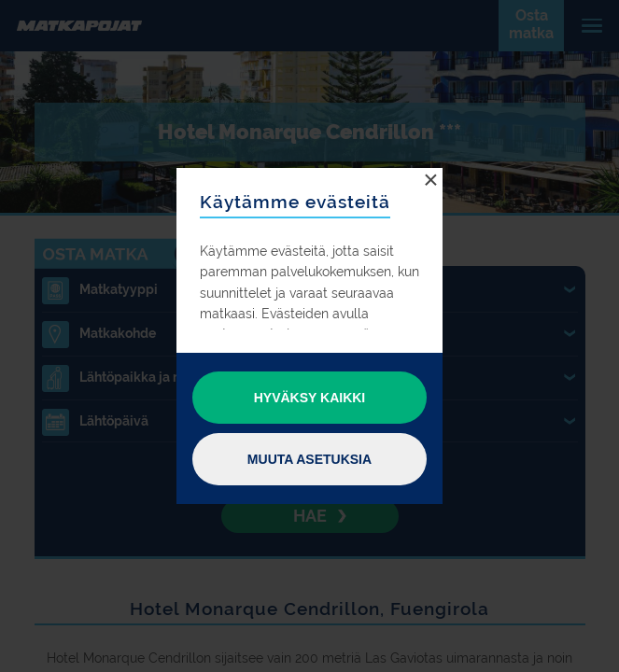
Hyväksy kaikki (310, 398)
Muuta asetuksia (309, 459)
